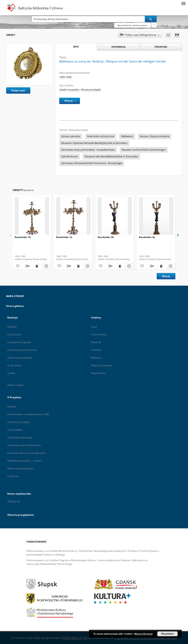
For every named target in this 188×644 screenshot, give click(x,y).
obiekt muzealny (69, 90)
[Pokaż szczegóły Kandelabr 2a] (170, 266)
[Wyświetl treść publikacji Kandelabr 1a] (78, 266)
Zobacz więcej (15, 385)
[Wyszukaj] (151, 19)
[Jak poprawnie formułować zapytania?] (154, 25)
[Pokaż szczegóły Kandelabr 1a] (87, 266)
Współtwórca (99, 373)
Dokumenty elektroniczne (22, 350)
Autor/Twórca (99, 334)
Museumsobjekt (91, 90)
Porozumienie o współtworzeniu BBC (28, 414)
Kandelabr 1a (64, 237)
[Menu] (183, 3)
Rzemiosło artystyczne (101, 136)
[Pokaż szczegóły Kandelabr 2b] (129, 266)
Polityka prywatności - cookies (25, 461)
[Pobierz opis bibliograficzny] (27, 266)
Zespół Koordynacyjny (20, 437)
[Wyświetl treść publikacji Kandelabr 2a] (161, 266)
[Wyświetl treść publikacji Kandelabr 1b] (37, 266)
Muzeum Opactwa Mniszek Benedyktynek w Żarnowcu (94, 143)
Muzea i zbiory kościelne (155, 136)
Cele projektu (15, 430)
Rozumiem (168, 634)
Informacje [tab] (118, 47)
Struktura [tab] (161, 47)
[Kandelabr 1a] (73, 217)
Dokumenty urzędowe (20, 358)
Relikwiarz (127, 136)
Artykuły (12, 327)
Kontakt (12, 406)
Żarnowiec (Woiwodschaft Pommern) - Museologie (92, 163)
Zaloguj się (14, 501)
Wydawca (97, 358)
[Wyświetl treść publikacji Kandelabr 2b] (119, 266)
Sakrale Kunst (69, 156)
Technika (96, 350)
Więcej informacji (143, 634)
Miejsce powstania (102, 365)
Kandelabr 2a (147, 237)
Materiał (96, 342)
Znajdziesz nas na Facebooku (24, 445)
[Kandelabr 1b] (32, 217)
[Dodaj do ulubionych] (168, 35)
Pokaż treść (18, 91)
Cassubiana (14, 334)
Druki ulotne (14, 365)
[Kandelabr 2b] (115, 217)
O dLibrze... (14, 476)
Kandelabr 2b (106, 237)
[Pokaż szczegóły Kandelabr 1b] (46, 266)
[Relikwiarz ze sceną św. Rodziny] (30, 64)
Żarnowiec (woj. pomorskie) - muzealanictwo (88, 150)
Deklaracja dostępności (21, 468)
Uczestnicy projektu (19, 422)
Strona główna (15, 306)
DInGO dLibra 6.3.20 (75, 638)
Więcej (166, 276)
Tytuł (94, 327)
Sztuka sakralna (71, 136)
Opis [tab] (76, 47)
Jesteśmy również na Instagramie (26, 453)
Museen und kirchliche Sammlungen (144, 150)
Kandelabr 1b (23, 237)
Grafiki (11, 373)
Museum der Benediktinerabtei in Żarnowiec (111, 156)
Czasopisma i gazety (19, 342)
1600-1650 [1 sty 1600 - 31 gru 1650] (65, 77)
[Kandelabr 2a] (156, 217)
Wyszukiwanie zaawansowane (132, 25)
